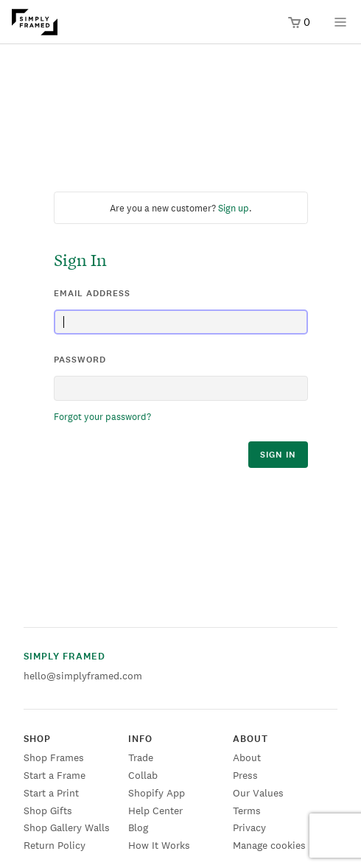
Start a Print (51, 793)
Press (245, 775)
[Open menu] (340, 27)
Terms (247, 811)
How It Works (159, 845)
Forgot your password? (102, 417)
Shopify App (157, 793)
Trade (141, 757)
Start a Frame (55, 775)
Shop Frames (54, 757)
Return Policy (55, 845)
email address (92, 293)
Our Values (258, 793)
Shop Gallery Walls (67, 827)
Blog (138, 827)
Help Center (155, 811)
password (80, 360)
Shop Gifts (48, 811)
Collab (143, 775)
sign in (278, 455)
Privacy (249, 827)
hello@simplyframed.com (83, 676)
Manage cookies (269, 845)
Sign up (234, 208)
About (247, 757)
